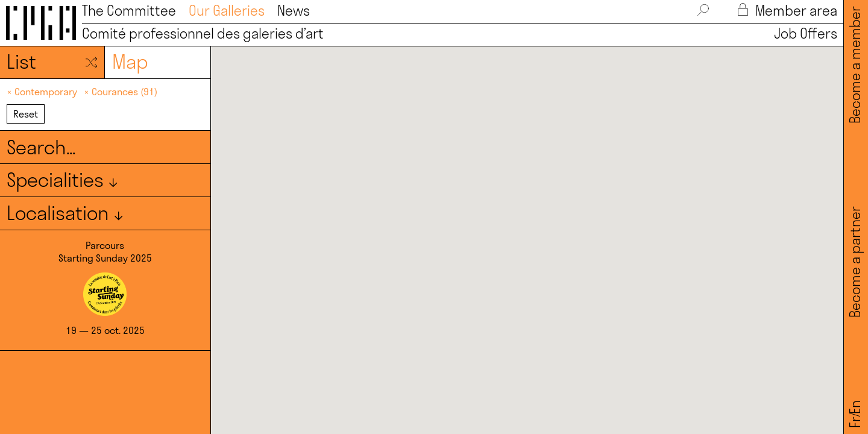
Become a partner (855, 262)
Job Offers (802, 34)
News (294, 11)
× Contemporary (43, 92)
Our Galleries (227, 11)
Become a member (855, 65)
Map (130, 61)
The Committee (129, 11)
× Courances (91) (121, 92)
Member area (788, 11)
